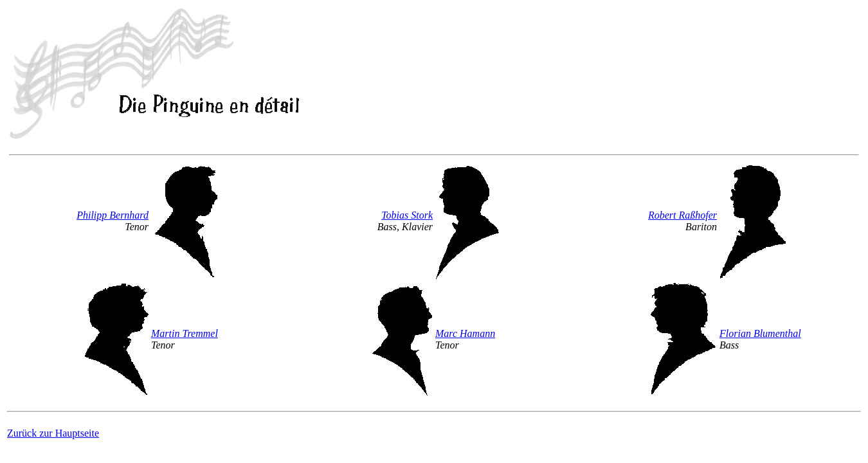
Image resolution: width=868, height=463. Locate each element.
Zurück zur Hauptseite (53, 433)
